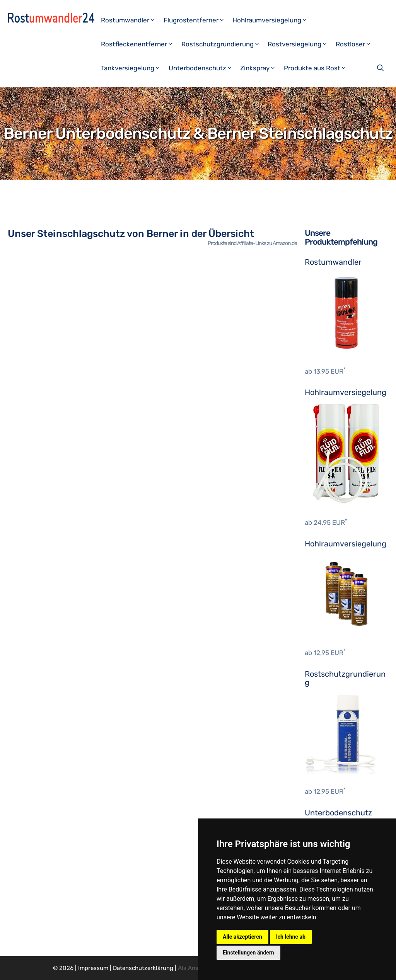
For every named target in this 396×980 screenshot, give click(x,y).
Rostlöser (357, 44)
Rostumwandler (131, 20)
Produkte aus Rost (318, 68)
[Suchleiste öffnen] (381, 68)
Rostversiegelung (301, 44)
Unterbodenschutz (204, 68)
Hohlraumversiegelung (273, 20)
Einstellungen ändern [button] (248, 953)
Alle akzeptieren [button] (242, 937)
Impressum (93, 968)
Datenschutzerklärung (143, 968)
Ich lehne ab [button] (291, 937)
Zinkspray (261, 68)
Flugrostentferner (197, 20)
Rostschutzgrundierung (224, 44)
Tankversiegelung (134, 68)
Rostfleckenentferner (140, 44)
